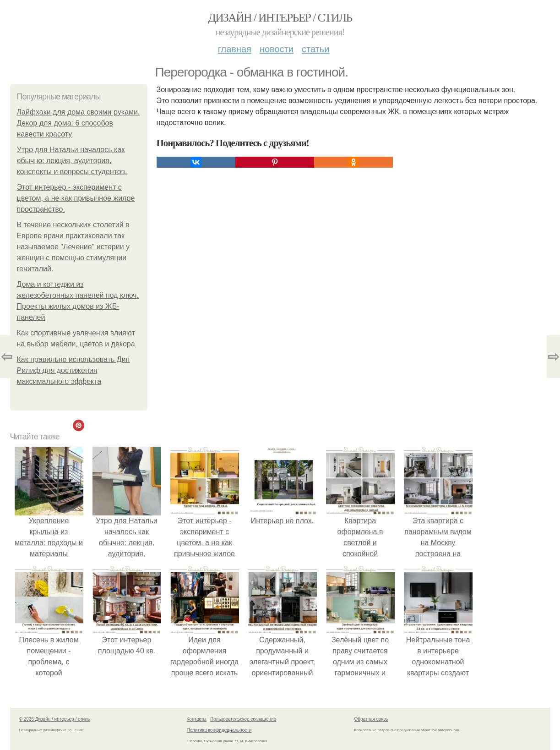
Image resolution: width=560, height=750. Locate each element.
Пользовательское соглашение (243, 719)
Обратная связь (371, 719)
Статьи (315, 49)
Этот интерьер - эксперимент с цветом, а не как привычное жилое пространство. (76, 198)
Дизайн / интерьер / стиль (280, 18)
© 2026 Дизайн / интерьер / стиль (55, 719)
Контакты (197, 719)
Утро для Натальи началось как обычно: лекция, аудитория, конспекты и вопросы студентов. (72, 161)
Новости (277, 49)
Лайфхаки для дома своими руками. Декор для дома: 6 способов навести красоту (79, 123)
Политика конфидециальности (219, 730)
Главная (235, 49)
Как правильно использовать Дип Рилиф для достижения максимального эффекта (73, 370)
